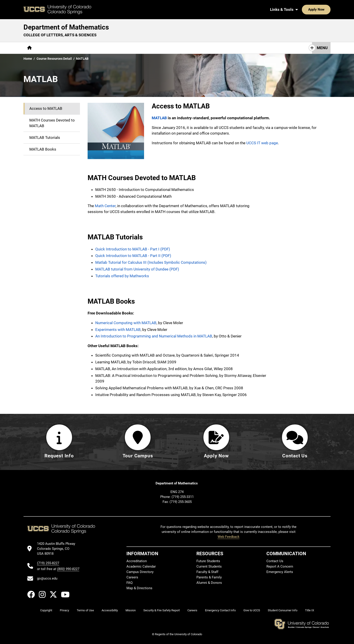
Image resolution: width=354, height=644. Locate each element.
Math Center (105, 206)
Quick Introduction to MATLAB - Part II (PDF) (133, 256)
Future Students (208, 561)
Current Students (209, 567)
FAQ (129, 583)
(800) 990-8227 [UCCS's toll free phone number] (68, 569)
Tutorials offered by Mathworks (122, 276)
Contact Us (183, 48)
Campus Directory (140, 572)
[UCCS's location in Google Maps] (58, 549)
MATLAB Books (43, 149)
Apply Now (302, 9)
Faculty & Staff (207, 572)
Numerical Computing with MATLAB (126, 323)
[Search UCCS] (326, 9)
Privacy (64, 611)
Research (106, 48)
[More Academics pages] (77, 48)
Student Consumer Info (283, 611)
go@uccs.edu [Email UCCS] (47, 579)
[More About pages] (48, 48)
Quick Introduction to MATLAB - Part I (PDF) (133, 249)
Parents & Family (209, 578)
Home (28, 59)
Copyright (46, 611)
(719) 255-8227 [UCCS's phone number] (48, 563)
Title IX (310, 611)
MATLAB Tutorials (45, 138)
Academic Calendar (141, 567)
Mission (131, 611)
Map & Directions (139, 588)
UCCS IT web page (262, 143)
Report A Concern (280, 567)
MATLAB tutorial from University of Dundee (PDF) (137, 269)
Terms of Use (85, 611)
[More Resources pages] (134, 48)
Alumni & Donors (209, 583)
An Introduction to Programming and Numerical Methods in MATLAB (154, 336)
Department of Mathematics (66, 27)
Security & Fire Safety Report (162, 611)
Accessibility (110, 611)
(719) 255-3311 (183, 497)
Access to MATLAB (46, 108)
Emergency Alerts (280, 572)
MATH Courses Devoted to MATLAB (52, 123)
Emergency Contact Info (220, 611)
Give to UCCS (252, 611)
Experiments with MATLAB (118, 330)
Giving (160, 48)
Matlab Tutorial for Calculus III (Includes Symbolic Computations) (151, 262)
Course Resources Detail (54, 59)
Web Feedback (229, 537)
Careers (132, 578)
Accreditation (137, 561)
